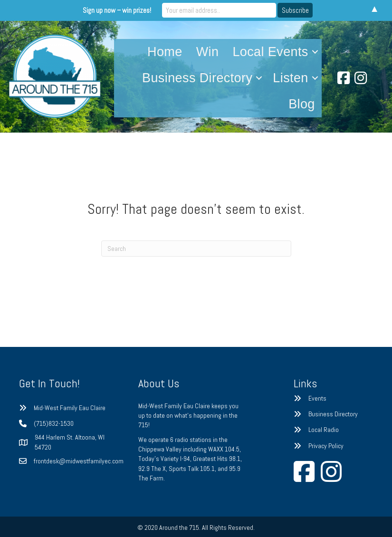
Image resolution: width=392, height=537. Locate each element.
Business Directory (197, 78)
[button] (315, 52)
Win (208, 52)
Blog (302, 104)
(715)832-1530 (54, 423)
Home (165, 52)
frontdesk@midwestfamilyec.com (79, 461)
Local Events (270, 52)
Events (317, 398)
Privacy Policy (326, 446)
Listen (290, 78)
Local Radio (324, 430)
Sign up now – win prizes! (117, 10)
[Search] (196, 249)
